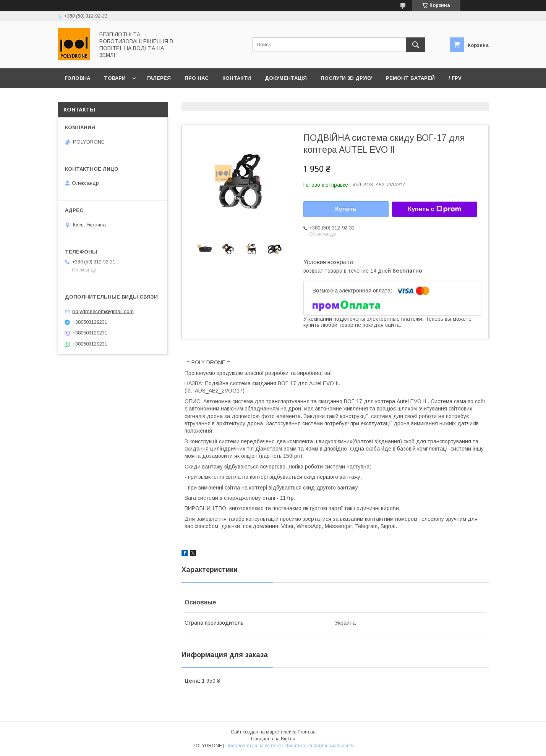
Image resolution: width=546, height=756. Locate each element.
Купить (346, 209)
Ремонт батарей (410, 78)
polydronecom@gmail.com (103, 311)
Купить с (434, 209)
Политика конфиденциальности (319, 746)
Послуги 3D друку (346, 78)
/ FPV (455, 78)
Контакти (237, 78)
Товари (115, 78)
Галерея (159, 78)
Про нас (197, 78)
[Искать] (416, 45)
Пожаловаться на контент (253, 746)
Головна (77, 78)
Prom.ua (307, 732)
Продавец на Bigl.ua (273, 739)
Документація (286, 78)
